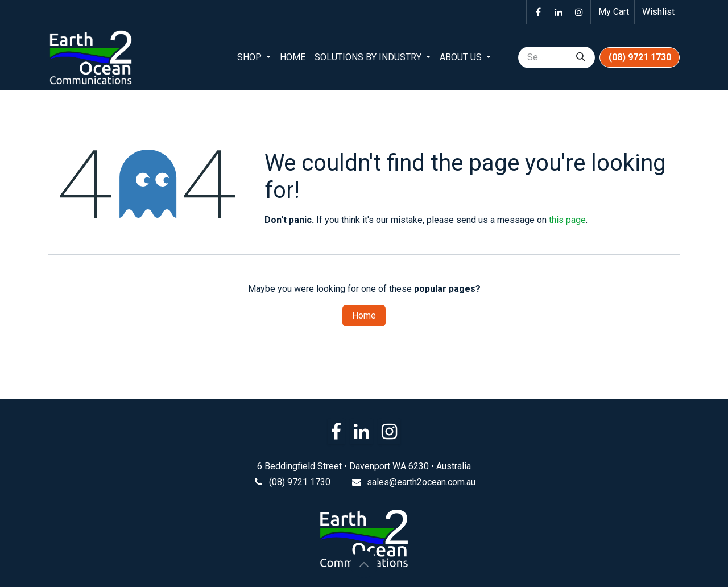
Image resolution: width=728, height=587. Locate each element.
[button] (364, 564)
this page (567, 220)
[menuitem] (254, 57)
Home (364, 315)
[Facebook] (538, 12)
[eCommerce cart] (613, 12)
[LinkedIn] (559, 12)
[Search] (581, 57)
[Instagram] (579, 12)
